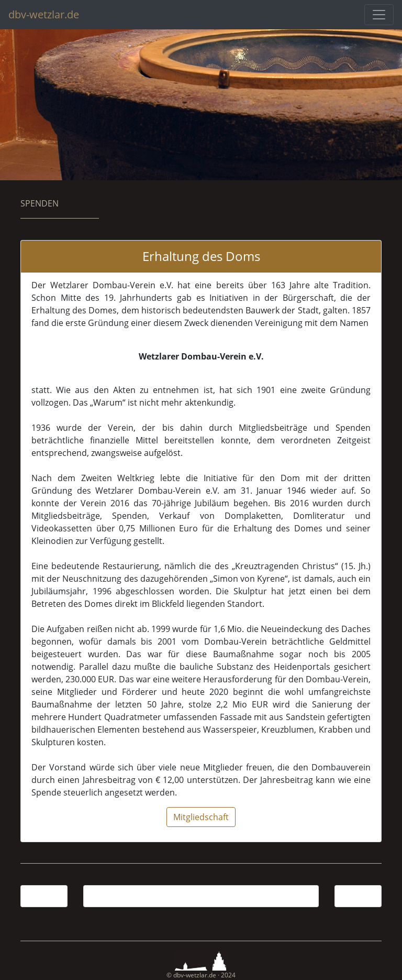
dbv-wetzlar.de (44, 14)
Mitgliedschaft (201, 817)
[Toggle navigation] (379, 15)
